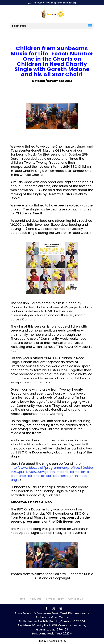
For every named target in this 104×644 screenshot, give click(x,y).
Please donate (79, 613)
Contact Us (76, 599)
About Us (36, 599)
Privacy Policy (55, 599)
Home (21, 599)
